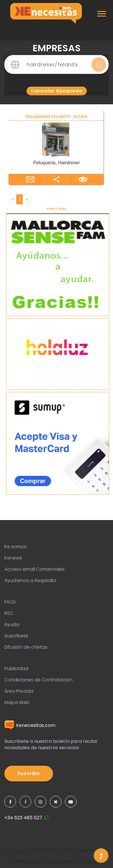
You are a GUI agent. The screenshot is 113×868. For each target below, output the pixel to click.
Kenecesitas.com (30, 725)
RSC (9, 613)
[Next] (27, 199)
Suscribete (16, 636)
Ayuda (12, 624)
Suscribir (29, 773)
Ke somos (15, 547)
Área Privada (19, 691)
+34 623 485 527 (27, 818)
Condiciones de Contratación (38, 680)
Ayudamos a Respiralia (30, 580)
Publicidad (16, 669)
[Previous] (13, 199)
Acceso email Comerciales (35, 569)
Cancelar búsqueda (57, 91)
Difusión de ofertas (26, 647)
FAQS (10, 602)
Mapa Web (17, 702)
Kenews (13, 558)
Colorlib (94, 861)
